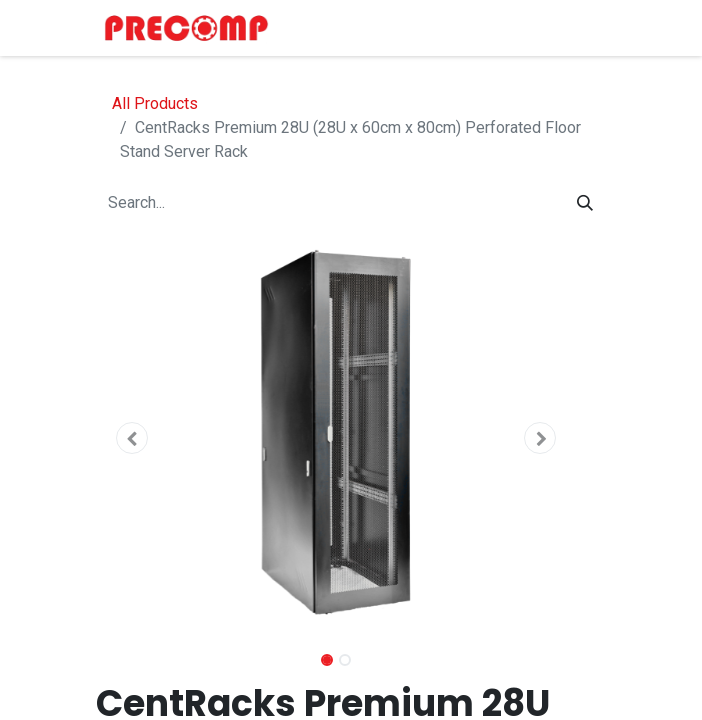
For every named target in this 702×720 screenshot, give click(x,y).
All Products (155, 103)
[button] (132, 438)
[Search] (585, 203)
